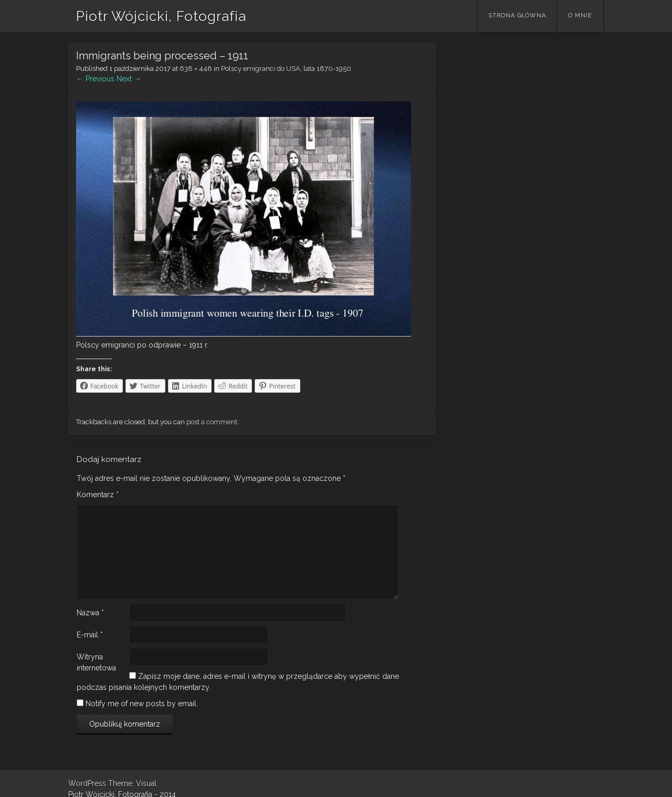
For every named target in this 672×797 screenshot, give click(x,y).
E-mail (90, 635)
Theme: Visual (132, 783)
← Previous (95, 79)
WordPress (87, 783)
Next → (129, 79)
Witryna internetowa (96, 662)
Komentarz (98, 495)
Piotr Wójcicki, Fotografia (161, 16)
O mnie (580, 15)
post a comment (212, 422)
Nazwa (90, 613)
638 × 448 (196, 69)
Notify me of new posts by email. (142, 704)
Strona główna (517, 15)
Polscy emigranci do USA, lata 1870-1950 (286, 69)
